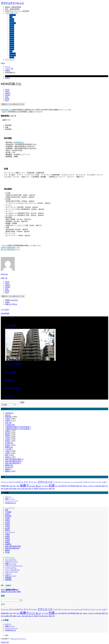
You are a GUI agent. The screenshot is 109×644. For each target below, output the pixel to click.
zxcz (8, 415)
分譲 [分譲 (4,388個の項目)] (52, 485)
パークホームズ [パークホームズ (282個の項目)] (66, 482)
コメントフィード (11, 501)
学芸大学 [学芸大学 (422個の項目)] (64, 486)
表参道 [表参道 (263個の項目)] (26, 489)
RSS (7, 635)
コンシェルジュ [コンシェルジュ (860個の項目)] (16, 482)
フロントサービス (11, 572)
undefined (9, 413)
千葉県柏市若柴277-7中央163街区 (18, 429)
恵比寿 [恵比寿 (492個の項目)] (73, 486)
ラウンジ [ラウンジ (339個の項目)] (93, 482)
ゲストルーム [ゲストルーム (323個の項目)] (5, 482)
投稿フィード (10, 499)
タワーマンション (11, 562)
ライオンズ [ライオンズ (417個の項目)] (87, 482)
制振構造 (8, 578)
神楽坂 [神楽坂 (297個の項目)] (14, 489)
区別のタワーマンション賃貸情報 (17, 11)
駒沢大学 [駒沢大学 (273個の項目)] (46, 489)
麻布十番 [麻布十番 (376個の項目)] (52, 489)
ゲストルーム (10, 558)
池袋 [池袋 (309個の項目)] (100, 486)
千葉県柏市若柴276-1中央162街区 (18, 427)
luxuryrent (4, 274)
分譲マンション (11, 576)
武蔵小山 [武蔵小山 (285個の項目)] (85, 486)
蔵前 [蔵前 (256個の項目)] (23, 489)
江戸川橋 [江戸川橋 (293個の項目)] (96, 486)
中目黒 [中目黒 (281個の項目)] (11, 486)
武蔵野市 (13, 53)
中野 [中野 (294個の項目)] (14, 486)
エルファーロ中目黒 (12, 388)
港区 (11, 17)
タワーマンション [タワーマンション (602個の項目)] (30, 482)
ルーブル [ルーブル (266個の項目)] (99, 482)
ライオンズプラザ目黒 (13, 364)
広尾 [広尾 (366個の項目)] (69, 486)
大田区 (12, 47)
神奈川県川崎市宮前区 (14, 461)
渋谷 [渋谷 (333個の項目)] (107, 486)
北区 (11, 51)
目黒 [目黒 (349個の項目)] (11, 489)
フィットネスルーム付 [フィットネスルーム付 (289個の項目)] (77, 482)
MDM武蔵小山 (6, 110)
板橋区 (12, 49)
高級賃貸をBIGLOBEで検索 (11, 592)
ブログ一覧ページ (11, 13)
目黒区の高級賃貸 (7, 247)
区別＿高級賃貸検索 (12, 9)
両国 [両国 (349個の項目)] (7, 486)
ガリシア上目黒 (11, 372)
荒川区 (12, 43)
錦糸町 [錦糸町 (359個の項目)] (36, 489)
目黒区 (12, 25)
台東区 (12, 41)
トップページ (10, 508)
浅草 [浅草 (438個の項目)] (103, 486)
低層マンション (11, 564)
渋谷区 (12, 19)
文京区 (12, 29)
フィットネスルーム (12, 570)
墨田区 (12, 45)
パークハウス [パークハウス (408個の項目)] (57, 482)
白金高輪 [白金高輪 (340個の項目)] (6, 489)
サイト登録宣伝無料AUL (10, 590)
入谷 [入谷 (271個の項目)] (43, 486)
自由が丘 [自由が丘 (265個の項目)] (19, 489)
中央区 (12, 31)
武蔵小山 (8, 304)
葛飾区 (8, 469)
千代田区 (13, 23)
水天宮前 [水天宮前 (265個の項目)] (90, 486)
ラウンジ (8, 574)
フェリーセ (9, 396)
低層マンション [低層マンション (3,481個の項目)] (31, 485)
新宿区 (12, 21)
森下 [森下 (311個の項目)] (81, 486)
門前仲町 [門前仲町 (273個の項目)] (41, 489)
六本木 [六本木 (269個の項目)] (46, 486)
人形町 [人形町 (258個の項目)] (18, 486)
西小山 (15, 304)
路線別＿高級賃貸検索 (13, 7)
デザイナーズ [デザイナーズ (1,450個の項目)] (45, 482)
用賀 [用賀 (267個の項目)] (2, 489)
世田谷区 (13, 15)
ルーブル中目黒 (11, 326)
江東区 (12, 33)
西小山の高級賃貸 (7, 249)
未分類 (12, 57)
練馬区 (9, 465)
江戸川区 (13, 55)
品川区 (12, 27)
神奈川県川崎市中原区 (14, 459)
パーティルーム (11, 568)
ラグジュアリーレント (13, 3)
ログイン (8, 497)
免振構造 (8, 580)
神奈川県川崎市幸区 (13, 463)
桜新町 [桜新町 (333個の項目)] (78, 486)
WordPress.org (10, 503)
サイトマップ (10, 59)
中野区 (12, 37)
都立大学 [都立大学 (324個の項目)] (31, 489)
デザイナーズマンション (14, 566)
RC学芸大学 (9, 380)
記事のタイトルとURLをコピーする (13, 104)
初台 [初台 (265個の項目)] (56, 486)
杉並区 (12, 39)
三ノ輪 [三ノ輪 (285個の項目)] (103, 482)
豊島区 (12, 35)
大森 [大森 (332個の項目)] (59, 486)
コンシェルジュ (11, 560)
